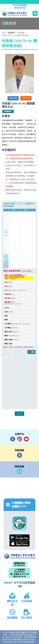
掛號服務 (21, 33)
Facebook (13, 439)
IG (19, 439)
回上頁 (19, 413)
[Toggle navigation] (35, 13)
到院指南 (19, 455)
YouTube (26, 439)
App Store (19, 543)
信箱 (19, 471)
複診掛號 (13, 98)
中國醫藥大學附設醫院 (19, 556)
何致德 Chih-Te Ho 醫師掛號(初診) (15, 35)
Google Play (19, 537)
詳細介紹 (26, 98)
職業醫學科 (8, 111)
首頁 (4, 33)
